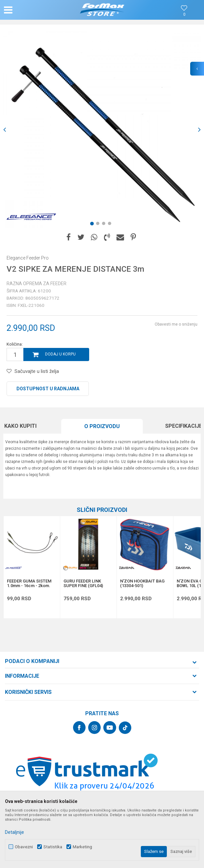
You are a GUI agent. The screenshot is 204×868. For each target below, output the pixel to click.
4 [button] (111, 225)
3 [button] (105, 225)
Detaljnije (14, 832)
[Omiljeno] (184, 15)
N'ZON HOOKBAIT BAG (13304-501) (142, 583)
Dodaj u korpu (60, 354)
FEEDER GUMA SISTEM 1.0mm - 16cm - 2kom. (29, 583)
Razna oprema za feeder (37, 284)
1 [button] (93, 225)
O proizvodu (102, 426)
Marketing (82, 847)
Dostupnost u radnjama (48, 389)
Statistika (53, 847)
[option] (102, 130)
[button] (34, 10)
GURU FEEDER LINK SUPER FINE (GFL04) (83, 583)
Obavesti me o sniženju (176, 324)
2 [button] (99, 225)
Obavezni (24, 847)
